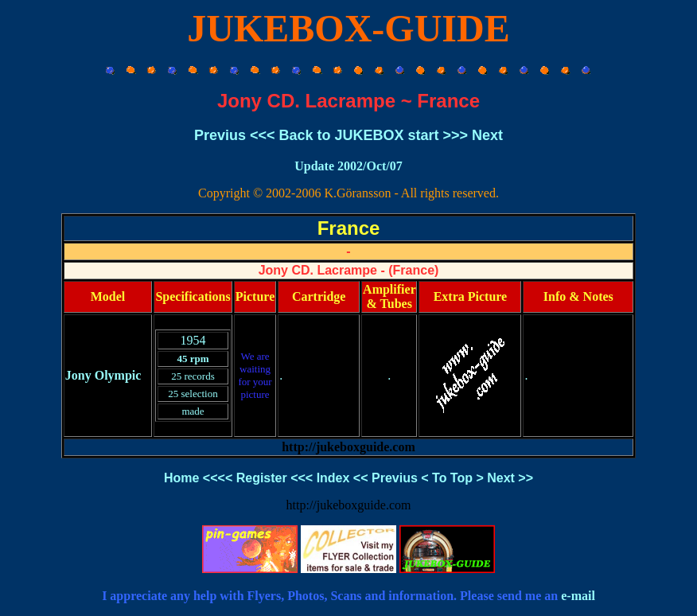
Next (487, 135)
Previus (220, 135)
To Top (452, 478)
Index (333, 478)
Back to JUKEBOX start (358, 135)
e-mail (578, 596)
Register (262, 478)
